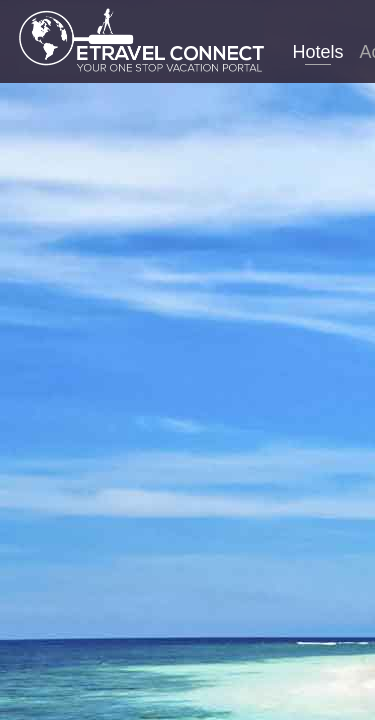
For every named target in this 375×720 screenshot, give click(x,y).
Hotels (317, 52)
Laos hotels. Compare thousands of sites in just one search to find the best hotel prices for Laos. (187, 394)
